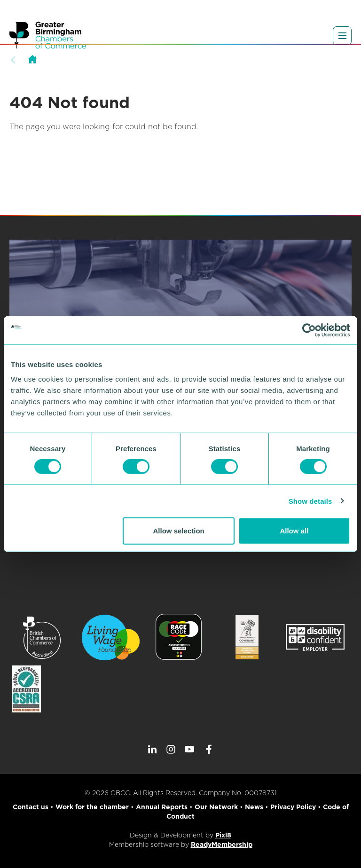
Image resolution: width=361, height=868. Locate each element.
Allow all (294, 531)
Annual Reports (162, 807)
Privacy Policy (293, 807)
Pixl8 (223, 835)
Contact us (31, 807)
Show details (310, 501)
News (254, 807)
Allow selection (179, 531)
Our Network (216, 807)
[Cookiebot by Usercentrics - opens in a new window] (309, 330)
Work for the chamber (92, 807)
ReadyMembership (222, 845)
